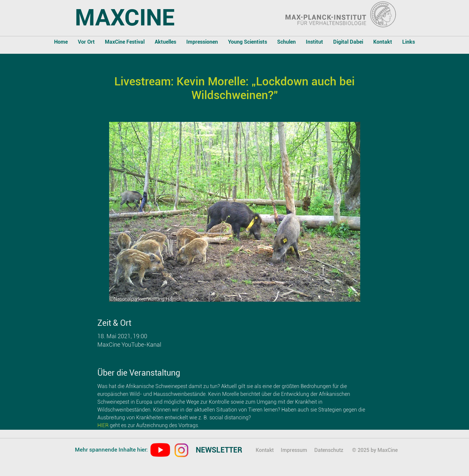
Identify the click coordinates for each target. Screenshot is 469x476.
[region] (225, 451)
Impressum (294, 450)
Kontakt (265, 450)
